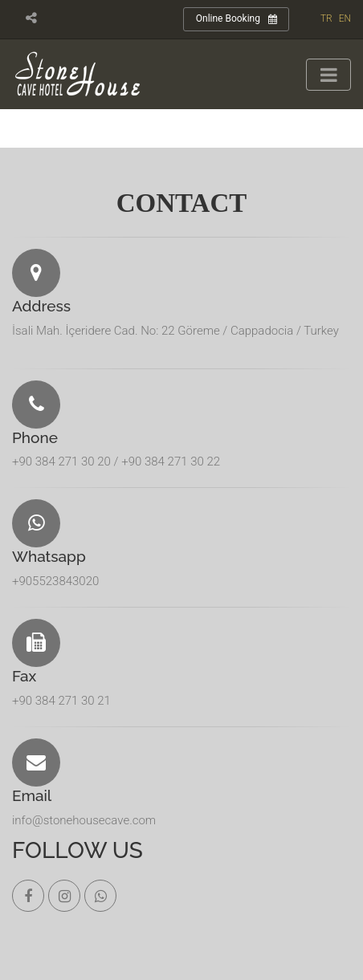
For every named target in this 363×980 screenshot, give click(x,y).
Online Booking (237, 19)
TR (326, 18)
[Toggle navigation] (328, 75)
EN (345, 18)
